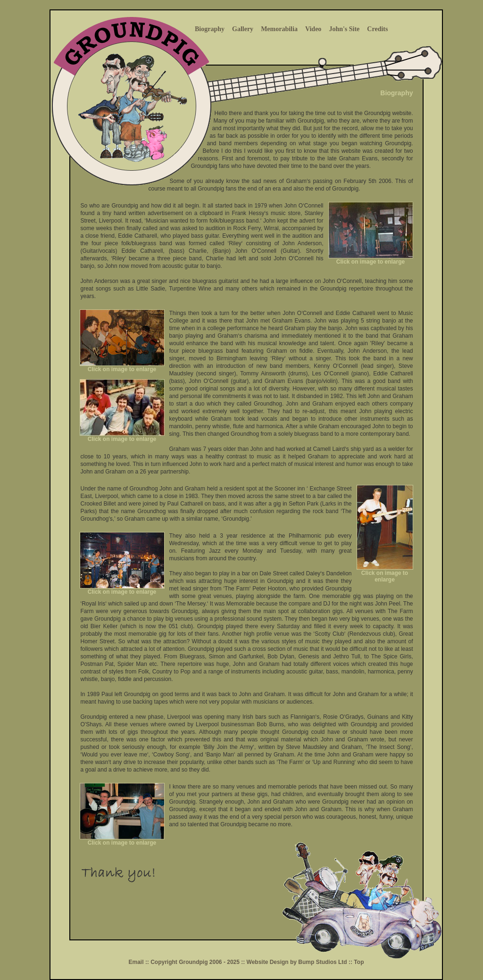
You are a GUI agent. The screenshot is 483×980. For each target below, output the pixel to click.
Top (358, 962)
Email (137, 962)
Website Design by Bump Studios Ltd (298, 962)
